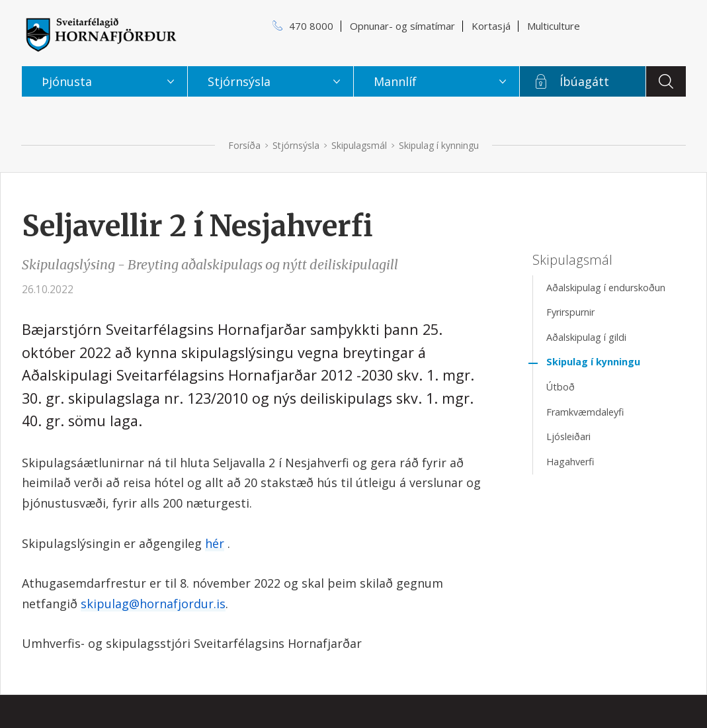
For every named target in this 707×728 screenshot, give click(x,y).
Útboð (561, 387)
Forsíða (244, 145)
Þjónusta (67, 81)
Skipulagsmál (359, 145)
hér (215, 543)
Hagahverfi (570, 462)
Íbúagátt (584, 81)
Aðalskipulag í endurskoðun (606, 288)
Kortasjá (491, 26)
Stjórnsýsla (296, 145)
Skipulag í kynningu (439, 145)
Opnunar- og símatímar (402, 26)
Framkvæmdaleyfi (585, 412)
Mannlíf (395, 81)
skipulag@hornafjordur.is (153, 604)
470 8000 (311, 26)
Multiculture (554, 26)
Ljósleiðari (568, 436)
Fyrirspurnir (570, 312)
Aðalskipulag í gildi (586, 337)
